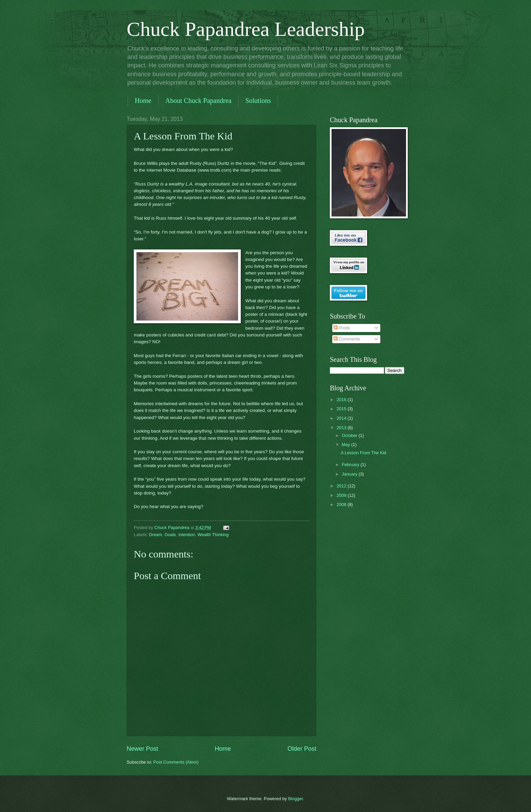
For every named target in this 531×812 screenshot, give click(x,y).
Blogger (296, 799)
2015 (342, 409)
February (351, 465)
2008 (342, 504)
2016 (342, 400)
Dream (156, 535)
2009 (342, 495)
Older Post (302, 749)
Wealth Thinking (213, 535)
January (350, 474)
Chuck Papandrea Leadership (246, 29)
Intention (187, 535)
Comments (347, 339)
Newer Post (142, 749)
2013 (342, 428)
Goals (170, 535)
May (346, 445)
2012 (342, 486)
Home (143, 101)
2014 (342, 418)
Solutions (258, 101)
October (350, 435)
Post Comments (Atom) (176, 762)
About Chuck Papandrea (198, 101)
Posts (342, 328)
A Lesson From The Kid (363, 453)
